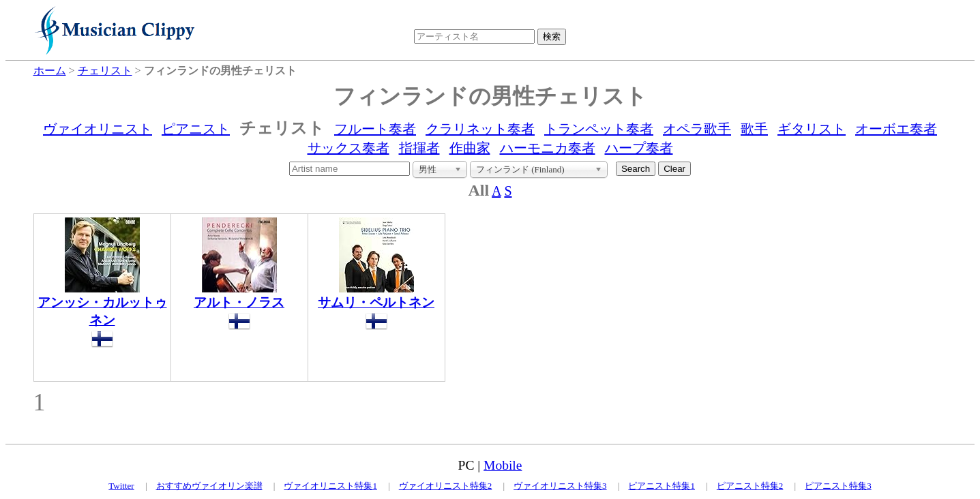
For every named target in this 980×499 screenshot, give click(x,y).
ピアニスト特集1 (662, 486)
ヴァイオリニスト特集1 (330, 486)
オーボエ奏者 (896, 129)
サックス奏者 (348, 148)
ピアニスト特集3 (838, 486)
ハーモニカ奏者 (548, 148)
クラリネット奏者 (480, 129)
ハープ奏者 (639, 148)
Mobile (503, 465)
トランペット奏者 (599, 129)
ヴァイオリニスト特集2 (446, 486)
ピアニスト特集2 (750, 486)
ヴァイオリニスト (98, 129)
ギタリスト (812, 129)
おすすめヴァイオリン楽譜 (209, 486)
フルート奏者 (375, 129)
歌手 (754, 129)
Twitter (121, 486)
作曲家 (470, 148)
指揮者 (419, 148)
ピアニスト (196, 129)
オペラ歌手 (697, 129)
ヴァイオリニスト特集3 (560, 486)
